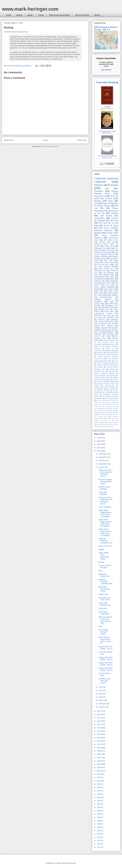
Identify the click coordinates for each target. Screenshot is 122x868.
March (101, 700)
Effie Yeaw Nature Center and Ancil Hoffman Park (105, 620)
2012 (99, 741)
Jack (114, 392)
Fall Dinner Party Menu (106, 302)
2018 (99, 721)
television (113, 407)
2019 (99, 718)
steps (100, 293)
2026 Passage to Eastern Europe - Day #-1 (106, 28)
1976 (99, 844)
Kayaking (110, 334)
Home (9, 15)
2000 (99, 781)
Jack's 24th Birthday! (103, 493)
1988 (99, 817)
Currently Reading (107, 82)
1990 (99, 811)
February (102, 704)
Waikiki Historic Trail (104, 398)
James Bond (109, 262)
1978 (99, 837)
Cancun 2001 (101, 401)
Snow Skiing (109, 246)
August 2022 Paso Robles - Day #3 (105, 658)
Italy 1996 (110, 413)
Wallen (105, 359)
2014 (99, 734)
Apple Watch (107, 361)
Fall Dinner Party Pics (106, 284)
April (101, 697)
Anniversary (100, 218)
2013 (99, 738)
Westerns (114, 320)
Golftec (96, 403)
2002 (99, 774)
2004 (99, 767)
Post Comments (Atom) (50, 146)
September (103, 464)
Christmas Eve (100, 271)
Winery (109, 427)
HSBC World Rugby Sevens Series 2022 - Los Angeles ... (105, 513)
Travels (41, 15)
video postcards (99, 409)
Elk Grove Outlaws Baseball (106, 286)
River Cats (98, 346)
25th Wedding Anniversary (108, 307)
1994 (99, 801)
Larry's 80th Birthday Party (105, 604)
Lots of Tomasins (105, 507)
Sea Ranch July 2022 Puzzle (104, 599)
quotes (116, 398)
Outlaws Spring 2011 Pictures (106, 325)
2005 (99, 764)
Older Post (82, 140)
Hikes (111, 201)
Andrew (115, 213)
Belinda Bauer (108, 133)
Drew (100, 626)
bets (117, 363)
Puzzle (114, 419)
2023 (99, 448)
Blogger (73, 863)
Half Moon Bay (102, 353)
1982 (99, 824)
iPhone (101, 322)
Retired (97, 15)
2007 (99, 758)
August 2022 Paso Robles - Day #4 (105, 648)
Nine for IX (112, 344)
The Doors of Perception (107, 156)
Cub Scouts (106, 216)
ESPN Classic (112, 401)
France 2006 (112, 233)
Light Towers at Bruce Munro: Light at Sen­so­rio (105, 640)
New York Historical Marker (106, 382)
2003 (99, 771)
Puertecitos (105, 419)
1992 (99, 804)
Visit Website (106, 70)
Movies (19, 15)
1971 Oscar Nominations (104, 613)
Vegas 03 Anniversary (111, 388)
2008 (99, 754)
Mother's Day (109, 275)
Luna (116, 361)
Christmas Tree (100, 248)
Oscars (97, 375)
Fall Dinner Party (111, 240)
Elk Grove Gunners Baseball (106, 267)
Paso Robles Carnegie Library (103, 632)
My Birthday (108, 273)
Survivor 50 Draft (82, 15)
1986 (99, 821)
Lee (96, 203)
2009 (99, 751)
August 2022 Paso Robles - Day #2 (105, 664)
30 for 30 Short (111, 226)
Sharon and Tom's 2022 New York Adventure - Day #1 (105, 501)
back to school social (104, 363)
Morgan (98, 233)
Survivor (115, 330)
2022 (99, 451)
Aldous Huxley (108, 157)
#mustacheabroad (106, 332)
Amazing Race (108, 342)
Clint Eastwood (100, 324)
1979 (99, 834)
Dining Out (99, 196)
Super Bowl (113, 291)
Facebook (99, 191)
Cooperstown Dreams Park (106, 313)
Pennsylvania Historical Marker (106, 329)
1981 (99, 827)
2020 (99, 714)
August (102, 467)
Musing (101, 562)
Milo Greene (106, 199)
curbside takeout (102, 299)
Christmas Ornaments (103, 252)
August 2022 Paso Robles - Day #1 (105, 669)
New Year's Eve (106, 269)
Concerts (110, 367)
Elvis (100, 571)
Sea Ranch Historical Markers (106, 253)
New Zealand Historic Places (105, 384)
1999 (99, 784)
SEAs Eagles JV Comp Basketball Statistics (106, 294)
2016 (99, 728)
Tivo (114, 405)
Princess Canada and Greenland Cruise (105, 482)
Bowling (107, 380)
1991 (99, 807)
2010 (99, 748)
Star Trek (106, 375)
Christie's (98, 334)
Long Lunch (103, 608)
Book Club (99, 291)
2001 (99, 777)
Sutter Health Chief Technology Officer (104, 556)
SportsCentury (109, 386)
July (101, 687)
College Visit (99, 328)
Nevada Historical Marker (106, 243)
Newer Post (9, 140)
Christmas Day (100, 279)
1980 (99, 831)
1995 (99, 797)
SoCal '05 (107, 421)
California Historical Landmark (106, 180)
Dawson (115, 380)
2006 (99, 761)
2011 (99, 744)
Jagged (101, 549)
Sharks (97, 386)
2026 (99, 438)
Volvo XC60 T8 (109, 289)
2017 (99, 724)
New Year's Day (104, 316)
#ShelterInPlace (106, 297)
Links (96, 394)
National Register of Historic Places (106, 205)
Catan (112, 277)
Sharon (96, 421)
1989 (99, 814)
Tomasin (97, 388)
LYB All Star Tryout (102, 336)
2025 (99, 441)
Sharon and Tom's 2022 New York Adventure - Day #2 (105, 473)
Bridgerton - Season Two (104, 575)
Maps (103, 403)
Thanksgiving (99, 277)
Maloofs (112, 369)
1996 (99, 794)
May (101, 694)
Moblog (98, 201)
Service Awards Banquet (109, 355)
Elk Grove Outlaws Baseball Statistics (106, 229)
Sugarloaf (108, 351)
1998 (99, 787)
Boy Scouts (98, 367)
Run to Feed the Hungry (104, 264)
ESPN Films (106, 283)
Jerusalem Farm (100, 344)
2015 (99, 731)
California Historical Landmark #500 (105, 582)
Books (30, 15)
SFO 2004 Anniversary (110, 396)
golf (107, 188)
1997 (99, 791)
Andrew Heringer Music (106, 192)
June (101, 690)
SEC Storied (112, 403)
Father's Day (99, 281)
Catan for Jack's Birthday (105, 488)
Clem (96, 275)
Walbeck (104, 425)
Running (114, 221)
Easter (112, 279)
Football (107, 107)
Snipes (96, 405)
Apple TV (114, 248)
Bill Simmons (100, 320)
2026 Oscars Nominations (59, 15)
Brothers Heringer (103, 390)
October (102, 460)
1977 (99, 841)
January (102, 707)
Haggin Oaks (103, 594)
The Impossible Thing (107, 131)
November (103, 457)
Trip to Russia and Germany (106, 317)
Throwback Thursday (106, 250)
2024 (99, 444)
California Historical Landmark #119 (105, 541)
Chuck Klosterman (108, 108)
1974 (99, 847)
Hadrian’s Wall (105, 392)
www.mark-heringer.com (30, 9)
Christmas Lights (101, 301)
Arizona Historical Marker (106, 365)
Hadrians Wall (101, 411)
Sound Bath (106, 405)
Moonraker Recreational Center (104, 589)
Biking (112, 322)
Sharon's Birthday (101, 256)
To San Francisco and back (105, 566)
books (114, 185)
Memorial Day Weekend (103, 371)
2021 (99, 711)
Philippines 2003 (112, 305)
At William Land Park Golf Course (104, 681)
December (103, 454)
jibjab (116, 351)
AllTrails (102, 242)
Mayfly (97, 289)
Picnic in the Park (105, 546)
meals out (104, 407)
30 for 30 (114, 196)
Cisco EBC (109, 311)
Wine (96, 407)
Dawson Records (113, 409)
